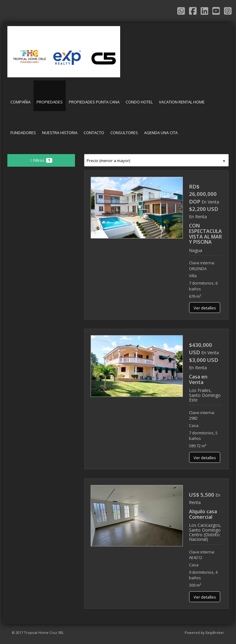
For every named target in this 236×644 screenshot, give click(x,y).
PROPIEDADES (50, 102)
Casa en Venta (198, 379)
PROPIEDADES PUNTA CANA (94, 102)
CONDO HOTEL (139, 102)
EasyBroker (215, 632)
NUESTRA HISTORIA (60, 133)
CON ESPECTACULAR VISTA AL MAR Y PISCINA (207, 234)
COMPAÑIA (20, 102)
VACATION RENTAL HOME (182, 102)
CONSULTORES (124, 133)
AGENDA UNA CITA (161, 133)
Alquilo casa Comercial (203, 514)
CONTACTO (94, 133)
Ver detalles (205, 308)
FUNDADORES (23, 133)
